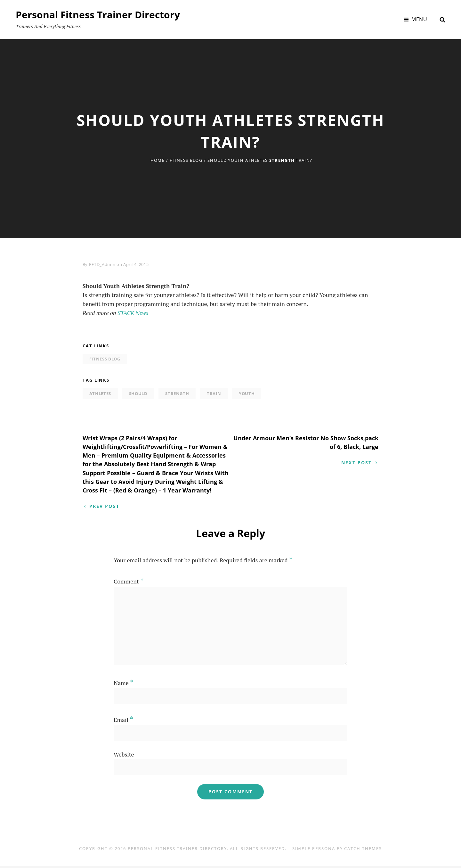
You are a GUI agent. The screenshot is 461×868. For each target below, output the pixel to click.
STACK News (133, 313)
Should (138, 393)
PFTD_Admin (102, 264)
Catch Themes (363, 850)
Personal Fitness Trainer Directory (98, 15)
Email (123, 722)
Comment (129, 583)
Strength (177, 393)
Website (124, 756)
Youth (247, 393)
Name (124, 685)
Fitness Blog (186, 160)
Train (214, 393)
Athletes (100, 393)
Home (158, 160)
